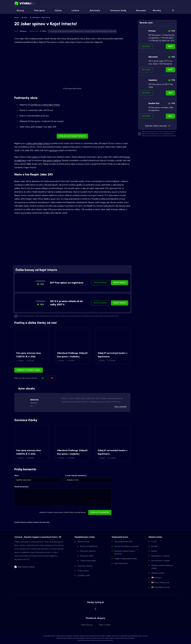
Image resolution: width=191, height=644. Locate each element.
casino (35, 157)
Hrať (170, 46)
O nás (154, 542)
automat (53, 150)
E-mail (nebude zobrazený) (76, 476)
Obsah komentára (21, 487)
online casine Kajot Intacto (38, 143)
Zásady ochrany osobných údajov (162, 567)
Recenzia (146, 46)
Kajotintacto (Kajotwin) (108, 31)
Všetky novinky (95, 31)
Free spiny (38, 10)
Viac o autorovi (120, 406)
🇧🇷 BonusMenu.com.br (161, 587)
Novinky (157, 10)
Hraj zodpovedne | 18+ (123, 542)
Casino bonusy (83, 542)
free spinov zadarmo (52, 160)
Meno (17, 476)
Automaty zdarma (85, 566)
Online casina (83, 571)
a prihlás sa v (36, 105)
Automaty (93, 10)
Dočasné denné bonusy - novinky (79, 31)
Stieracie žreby (117, 10)
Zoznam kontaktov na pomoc (127, 546)
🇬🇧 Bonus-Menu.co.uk (160, 582)
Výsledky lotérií (84, 575)
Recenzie (140, 10)
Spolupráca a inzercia (160, 556)
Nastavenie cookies (26, 567)
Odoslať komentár (100, 512)
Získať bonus (120, 283)
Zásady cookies (158, 573)
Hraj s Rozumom (121, 563)
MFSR (27, 559)
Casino (57, 10)
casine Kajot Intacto (51, 105)
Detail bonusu (101, 283)
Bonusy (19, 10)
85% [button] (42, 304)
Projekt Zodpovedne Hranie (126, 559)
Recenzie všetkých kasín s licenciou (125, 552)
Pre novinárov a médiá (161, 561)
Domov (17, 17)
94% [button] (42, 284)
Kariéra (154, 551)
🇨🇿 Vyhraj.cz (157, 578)
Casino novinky (63, 31)
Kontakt (154, 546)
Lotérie (74, 10)
